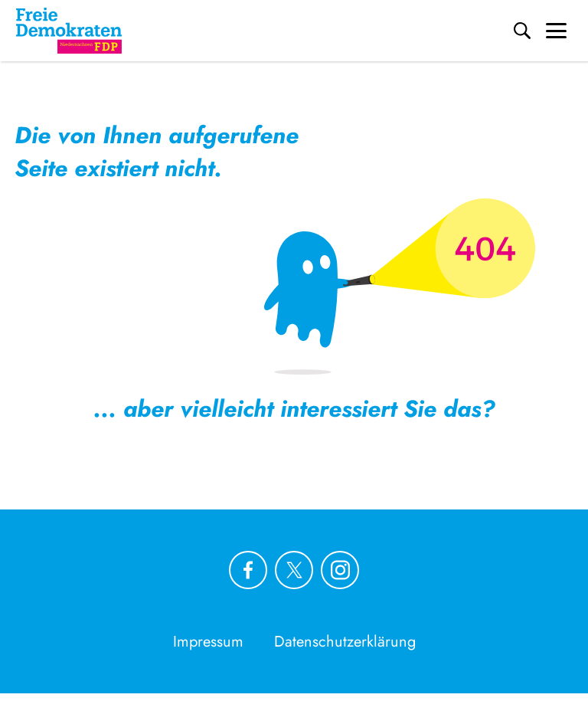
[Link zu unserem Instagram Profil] (340, 570)
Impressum (208, 642)
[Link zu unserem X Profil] (294, 570)
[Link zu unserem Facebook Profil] (248, 570)
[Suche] (522, 31)
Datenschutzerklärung (345, 642)
